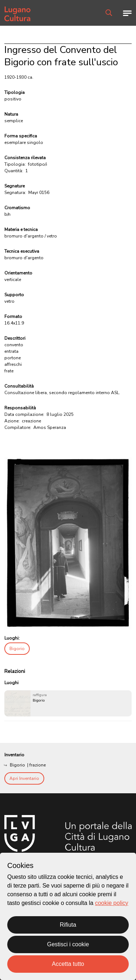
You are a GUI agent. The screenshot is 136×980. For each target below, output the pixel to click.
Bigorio (17, 649)
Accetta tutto (68, 964)
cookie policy (112, 903)
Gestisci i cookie (68, 944)
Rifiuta (68, 925)
